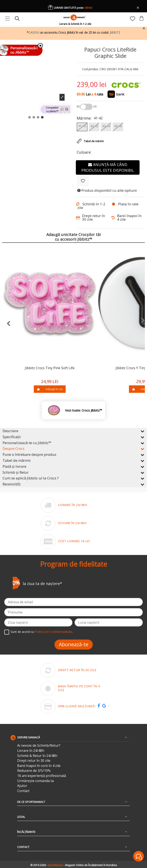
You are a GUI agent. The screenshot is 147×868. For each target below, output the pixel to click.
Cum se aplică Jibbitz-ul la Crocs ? (73, 478)
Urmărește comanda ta (35, 781)
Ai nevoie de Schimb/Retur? (39, 746)
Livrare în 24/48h (31, 751)
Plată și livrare (73, 466)
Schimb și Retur (73, 472)
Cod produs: (90, 69)
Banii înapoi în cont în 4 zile (39, 766)
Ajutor (22, 786)
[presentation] (6, 324)
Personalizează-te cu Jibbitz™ (73, 443)
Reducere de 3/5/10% (34, 771)
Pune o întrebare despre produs (73, 454)
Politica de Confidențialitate (53, 632)
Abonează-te (74, 644)
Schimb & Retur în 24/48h (37, 756)
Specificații (73, 437)
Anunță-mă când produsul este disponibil (108, 167)
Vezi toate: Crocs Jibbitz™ (83, 410)
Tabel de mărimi (73, 460)
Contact (23, 791)
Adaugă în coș (50, 389)
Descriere (73, 431)
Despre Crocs (73, 448)
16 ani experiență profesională (42, 776)
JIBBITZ (115, 32)
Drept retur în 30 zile (34, 761)
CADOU (34, 32)
